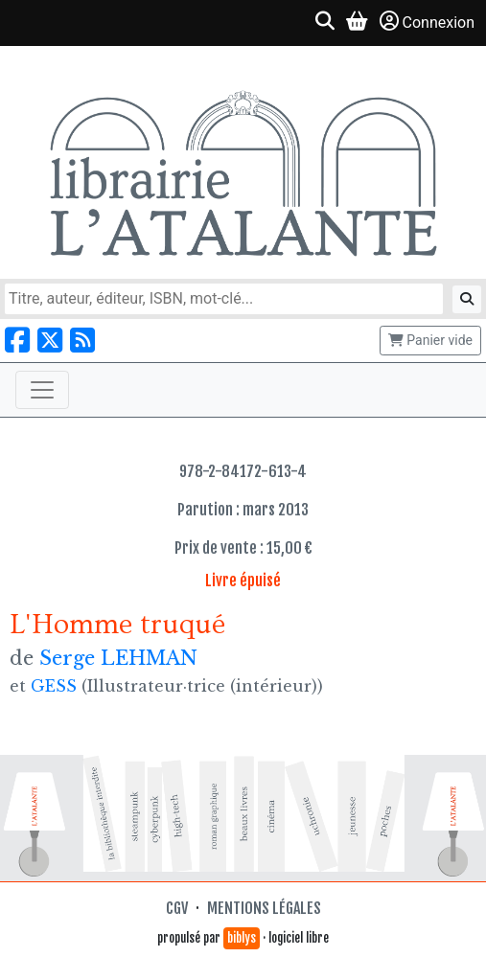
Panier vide (430, 340)
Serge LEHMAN (118, 658)
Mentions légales (264, 908)
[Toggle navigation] (42, 390)
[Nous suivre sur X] (50, 341)
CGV (177, 908)
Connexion (427, 22)
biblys (242, 938)
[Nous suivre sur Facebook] (17, 341)
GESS (54, 686)
